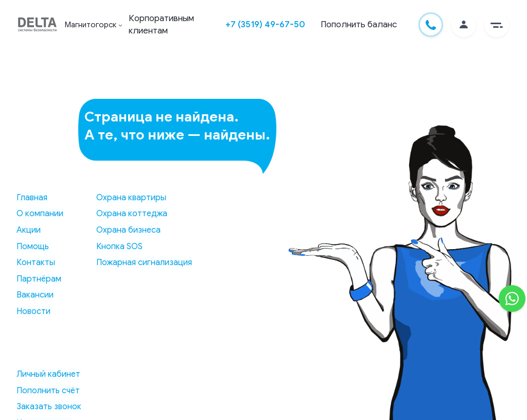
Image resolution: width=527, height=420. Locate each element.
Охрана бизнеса (125, 230)
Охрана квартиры (128, 198)
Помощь (32, 247)
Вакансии (34, 295)
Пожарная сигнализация (141, 262)
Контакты (35, 262)
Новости (32, 311)
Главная (31, 198)
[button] (497, 25)
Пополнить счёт (47, 391)
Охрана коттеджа (129, 214)
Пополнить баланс (359, 24)
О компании (39, 214)
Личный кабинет (47, 374)
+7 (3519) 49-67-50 (265, 24)
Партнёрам (38, 279)
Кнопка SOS (116, 247)
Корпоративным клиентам (163, 24)
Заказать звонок (48, 407)
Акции (28, 230)
